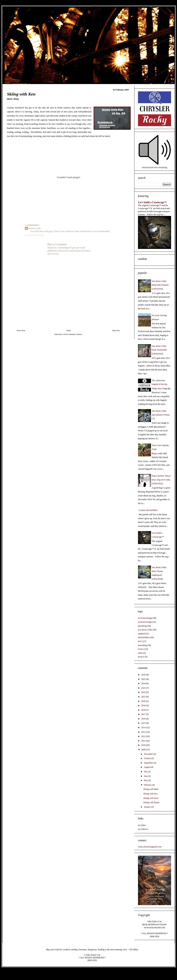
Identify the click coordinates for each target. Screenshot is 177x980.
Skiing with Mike (151, 789)
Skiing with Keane (151, 802)
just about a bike (145, 630)
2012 (144, 736)
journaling (142, 645)
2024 (144, 683)
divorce (141, 657)
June (146, 776)
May (146, 780)
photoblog (142, 626)
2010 (144, 745)
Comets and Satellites (148, 510)
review (141, 649)
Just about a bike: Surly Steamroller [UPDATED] (159, 350)
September (149, 763)
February (148, 785)
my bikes (142, 825)
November (149, 754)
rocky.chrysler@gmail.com (150, 847)
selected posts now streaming (154, 167)
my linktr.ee (143, 829)
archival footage (145, 622)
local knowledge (145, 618)
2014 (144, 728)
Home (69, 331)
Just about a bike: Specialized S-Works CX (161, 415)
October (148, 758)
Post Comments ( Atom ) (73, 334)
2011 (144, 741)
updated (141, 634)
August (147, 767)
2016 (144, 719)
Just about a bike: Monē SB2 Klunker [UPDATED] (160, 285)
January (147, 807)
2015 (144, 723)
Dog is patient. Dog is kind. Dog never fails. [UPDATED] (161, 480)
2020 (144, 701)
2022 (144, 692)
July (146, 772)
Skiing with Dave (151, 798)
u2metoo (33, 228)
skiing (16, 99)
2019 (144, 705)
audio (140, 653)
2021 (144, 697)
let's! (140, 641)
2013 (144, 732)
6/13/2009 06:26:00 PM (34, 235)
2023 (144, 688)
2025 (144, 679)
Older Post (116, 331)
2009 (144, 750)
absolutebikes (144, 637)
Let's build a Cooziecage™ (152, 202)
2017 (144, 714)
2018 (144, 710)
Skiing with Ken (150, 794)
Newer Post (21, 331)
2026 (144, 675)
